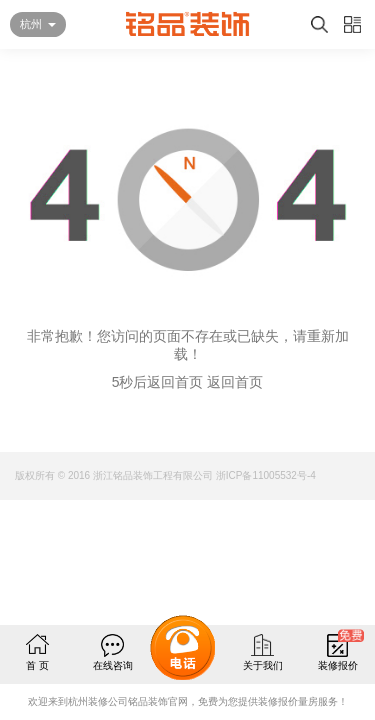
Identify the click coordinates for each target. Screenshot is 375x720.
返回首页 (235, 382)
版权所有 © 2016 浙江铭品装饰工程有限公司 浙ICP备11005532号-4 (165, 475)
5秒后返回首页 (158, 382)
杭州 (31, 24)
